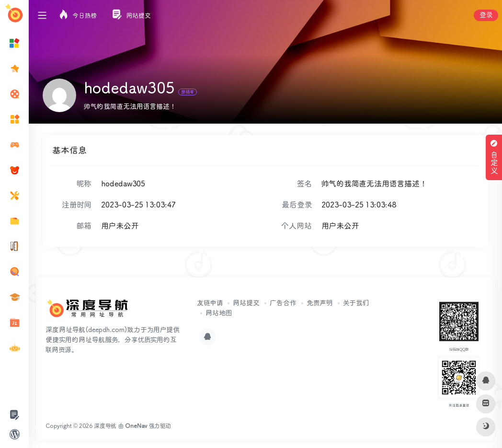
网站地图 (219, 313)
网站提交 (246, 303)
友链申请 (210, 303)
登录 (486, 15)
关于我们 (356, 303)
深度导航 (105, 426)
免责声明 (320, 303)
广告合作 (283, 303)
